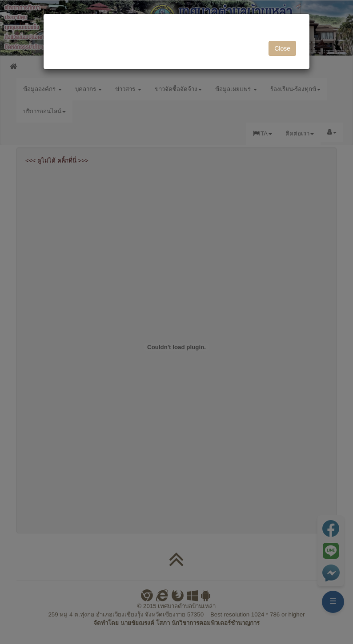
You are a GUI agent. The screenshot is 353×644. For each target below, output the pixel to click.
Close (282, 48)
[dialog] (176, 322)
